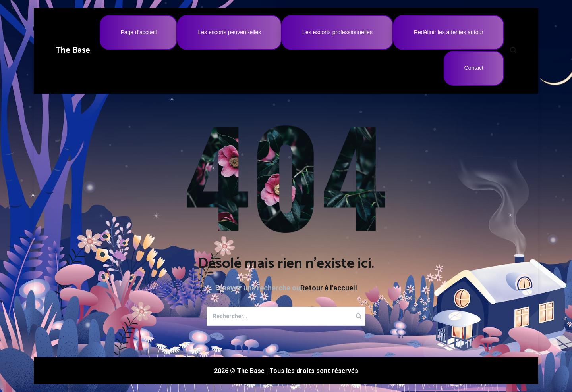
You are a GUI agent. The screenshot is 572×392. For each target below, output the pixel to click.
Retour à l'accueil (329, 288)
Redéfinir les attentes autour (449, 32)
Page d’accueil (138, 32)
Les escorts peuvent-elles (229, 32)
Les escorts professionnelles (337, 32)
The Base (73, 50)
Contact (474, 68)
